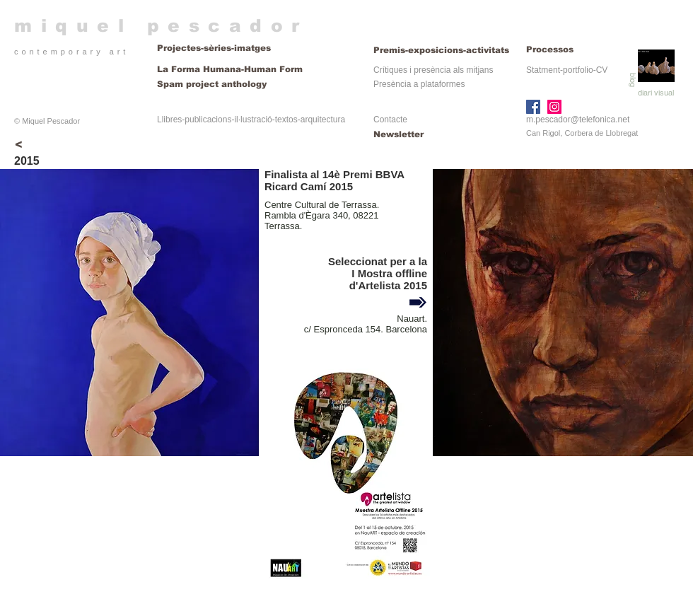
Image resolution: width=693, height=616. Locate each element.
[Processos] (550, 50)
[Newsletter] (421, 135)
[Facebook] (533, 107)
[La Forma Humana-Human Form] (230, 70)
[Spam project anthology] (256, 85)
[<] (18, 145)
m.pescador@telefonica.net (578, 120)
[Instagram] (554, 107)
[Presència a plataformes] (419, 85)
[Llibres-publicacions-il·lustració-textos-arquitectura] (251, 120)
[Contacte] (421, 120)
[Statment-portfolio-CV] (567, 70)
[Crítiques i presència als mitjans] (433, 70)
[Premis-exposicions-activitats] (442, 50)
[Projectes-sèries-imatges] (256, 48)
